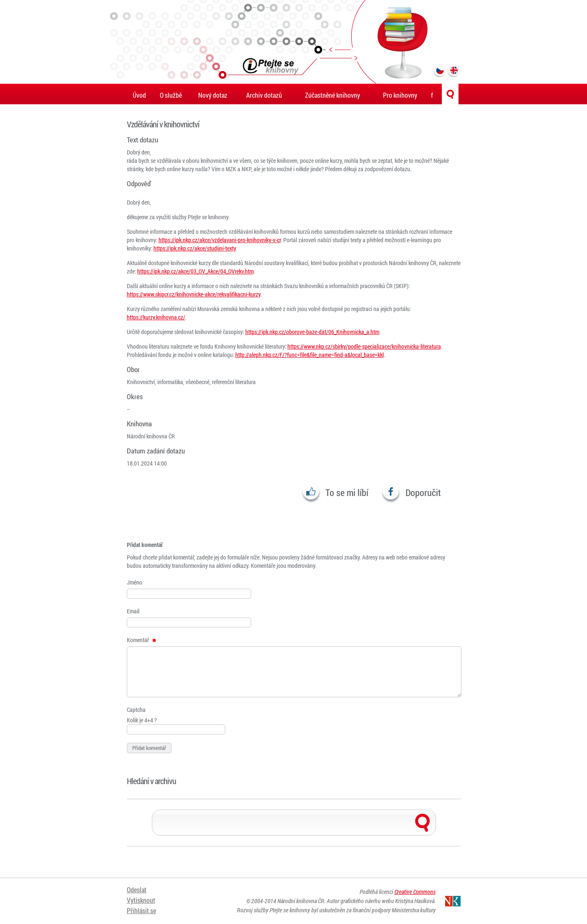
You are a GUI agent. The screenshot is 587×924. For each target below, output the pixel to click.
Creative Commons (415, 892)
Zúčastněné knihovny (333, 95)
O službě (171, 95)
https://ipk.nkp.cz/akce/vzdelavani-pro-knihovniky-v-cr (220, 240)
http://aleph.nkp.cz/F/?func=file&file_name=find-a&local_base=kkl (310, 355)
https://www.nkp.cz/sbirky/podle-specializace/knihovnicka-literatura (364, 346)
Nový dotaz (213, 95)
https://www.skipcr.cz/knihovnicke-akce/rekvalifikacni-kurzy (194, 294)
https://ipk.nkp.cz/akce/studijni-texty (195, 248)
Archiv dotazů (264, 95)
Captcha (136, 710)
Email (133, 611)
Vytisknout (141, 900)
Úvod (139, 95)
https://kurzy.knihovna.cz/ (156, 317)
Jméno (135, 582)
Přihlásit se (141, 910)
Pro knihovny (400, 95)
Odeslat (137, 890)
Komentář (141, 640)
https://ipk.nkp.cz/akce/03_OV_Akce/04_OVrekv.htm (195, 271)
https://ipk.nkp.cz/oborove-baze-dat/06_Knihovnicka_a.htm (312, 332)
